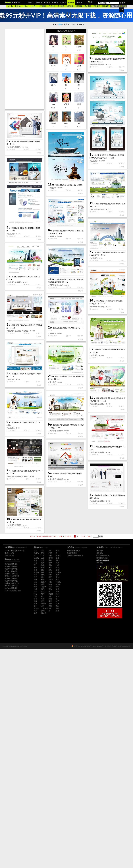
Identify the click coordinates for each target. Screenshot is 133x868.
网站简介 (100, 551)
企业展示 (66, 199)
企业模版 (61, 6)
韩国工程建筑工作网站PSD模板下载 (24, 537)
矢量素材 (55, 3)
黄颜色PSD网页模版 (12, 576)
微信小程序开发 (102, 558)
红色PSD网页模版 (11, 569)
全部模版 (43, 6)
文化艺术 (25, 235)
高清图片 (63, 3)
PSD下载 (71, 3)
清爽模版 (105, 6)
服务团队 (100, 553)
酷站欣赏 (39, 3)
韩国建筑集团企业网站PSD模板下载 (53, 578)
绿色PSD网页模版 (11, 588)
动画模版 (70, 6)
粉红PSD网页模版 (11, 586)
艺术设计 (18, 177)
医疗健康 (66, 533)
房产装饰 (38, 119)
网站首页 (31, 3)
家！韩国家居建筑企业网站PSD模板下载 (40, 619)
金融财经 (32, 625)
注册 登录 (123, 6)
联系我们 (100, 563)
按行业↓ (10, 6)
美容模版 (97, 6)
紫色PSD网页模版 (11, 574)
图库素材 (47, 3)
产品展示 (45, 119)
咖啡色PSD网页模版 (12, 583)
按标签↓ (18, 6)
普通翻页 (115, 6)
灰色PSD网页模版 (11, 578)
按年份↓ (34, 6)
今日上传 (52, 6)
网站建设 (79, 3)
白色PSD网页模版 (11, 566)
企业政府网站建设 (103, 556)
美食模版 (88, 6)
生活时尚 (11, 413)
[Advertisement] (25, 69)
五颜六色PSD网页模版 (13, 591)
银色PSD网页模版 (11, 581)
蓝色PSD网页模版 (11, 571)
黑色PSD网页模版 (11, 564)
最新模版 (79, 6)
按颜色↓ (26, 6)
